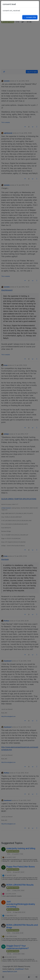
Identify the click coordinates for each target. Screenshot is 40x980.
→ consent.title (30, 17)
